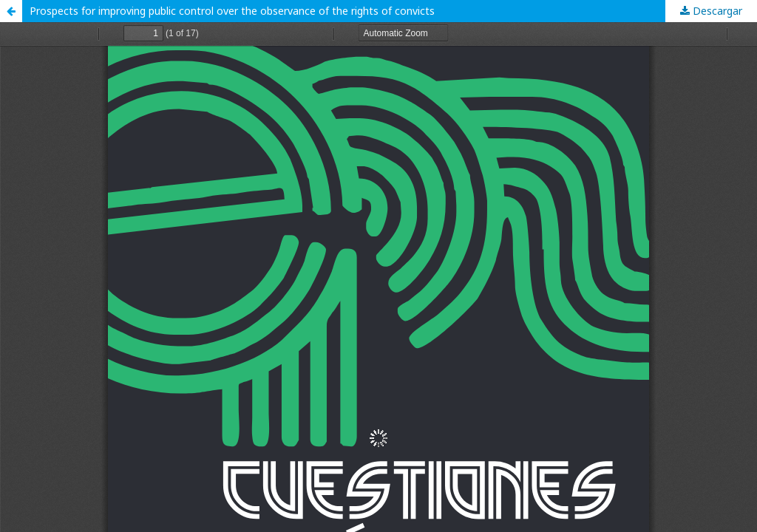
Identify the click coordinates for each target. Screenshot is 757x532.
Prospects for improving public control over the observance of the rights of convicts (232, 11)
